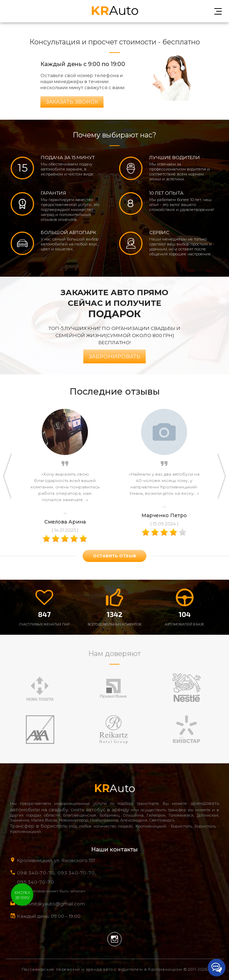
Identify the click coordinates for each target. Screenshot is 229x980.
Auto (115, 10)
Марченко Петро (164, 515)
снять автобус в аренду (100, 810)
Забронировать (114, 356)
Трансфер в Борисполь (39, 826)
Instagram (114, 939)
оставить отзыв (114, 556)
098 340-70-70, (37, 873)
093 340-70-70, (78, 873)
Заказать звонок (72, 102)
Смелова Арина (65, 522)
